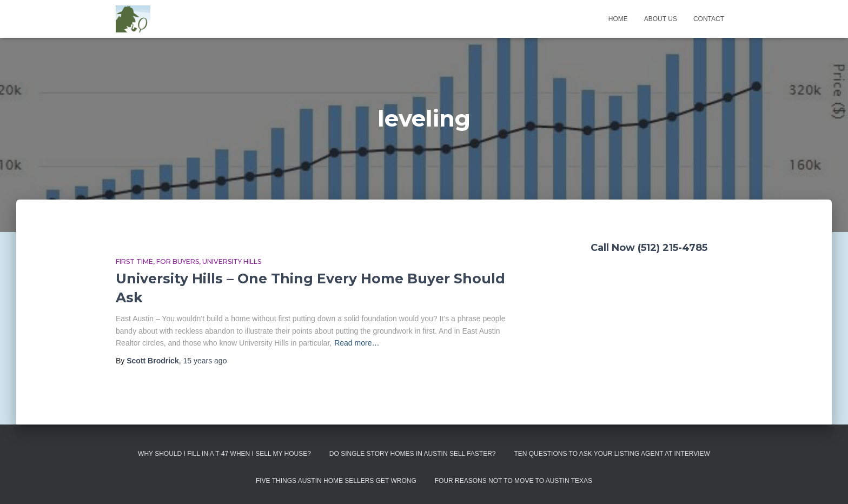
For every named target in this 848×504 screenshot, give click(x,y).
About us (661, 19)
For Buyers (178, 261)
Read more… (357, 343)
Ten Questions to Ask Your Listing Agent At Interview (612, 454)
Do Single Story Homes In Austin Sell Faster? (413, 454)
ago (205, 361)
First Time (134, 261)
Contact (709, 19)
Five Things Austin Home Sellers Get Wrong (336, 481)
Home (618, 19)
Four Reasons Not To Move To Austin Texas (514, 481)
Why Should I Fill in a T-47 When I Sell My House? (224, 454)
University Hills (232, 261)
